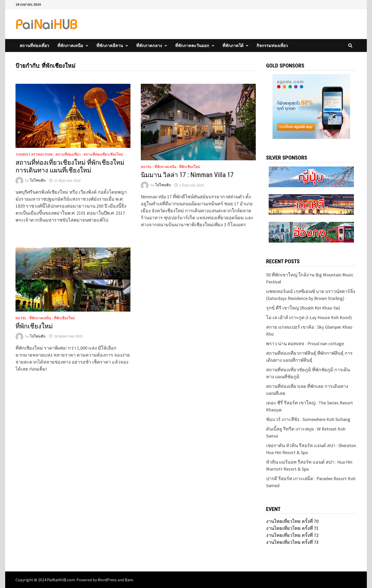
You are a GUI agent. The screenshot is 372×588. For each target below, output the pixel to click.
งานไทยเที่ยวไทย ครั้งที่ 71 (292, 528)
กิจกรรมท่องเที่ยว (272, 46)
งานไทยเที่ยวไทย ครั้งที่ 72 (292, 535)
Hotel (146, 167)
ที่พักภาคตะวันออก (192, 46)
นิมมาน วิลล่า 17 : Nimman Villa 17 (187, 175)
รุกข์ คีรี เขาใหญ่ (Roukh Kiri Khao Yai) (303, 308)
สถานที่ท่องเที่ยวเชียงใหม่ (103, 154)
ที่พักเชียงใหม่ (189, 167)
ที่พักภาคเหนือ (70, 46)
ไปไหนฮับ (38, 180)
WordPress (107, 580)
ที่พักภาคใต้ (233, 46)
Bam (129, 580)
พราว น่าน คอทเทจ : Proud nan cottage (305, 344)
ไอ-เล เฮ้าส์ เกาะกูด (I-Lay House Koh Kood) (309, 317)
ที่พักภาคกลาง (149, 46)
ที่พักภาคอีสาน (110, 46)
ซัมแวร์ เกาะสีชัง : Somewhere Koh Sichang (308, 419)
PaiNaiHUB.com (61, 580)
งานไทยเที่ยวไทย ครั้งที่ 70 (292, 521)
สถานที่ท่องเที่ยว (34, 46)
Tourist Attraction (34, 154)
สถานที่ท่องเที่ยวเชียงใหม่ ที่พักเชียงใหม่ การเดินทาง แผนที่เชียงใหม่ (70, 166)
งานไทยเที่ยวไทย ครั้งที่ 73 (292, 542)
